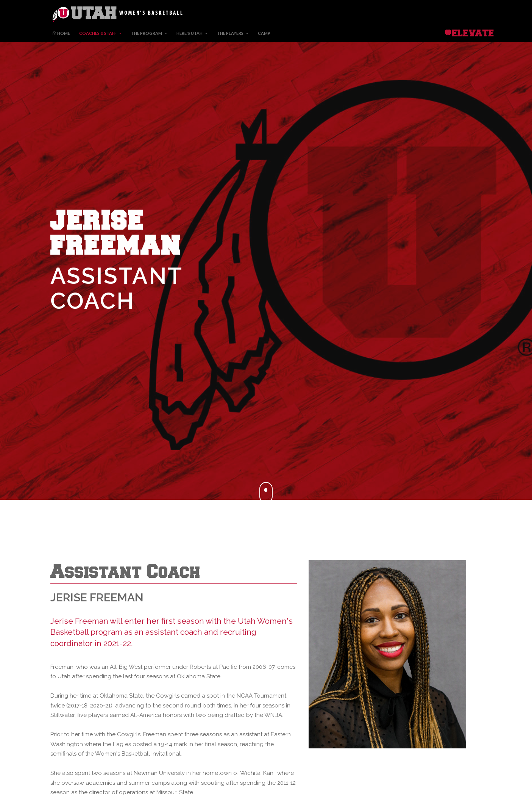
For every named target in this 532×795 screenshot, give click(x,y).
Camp (264, 33)
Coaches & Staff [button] (98, 33)
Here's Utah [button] (190, 33)
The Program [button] (147, 33)
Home (61, 33)
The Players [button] (230, 33)
